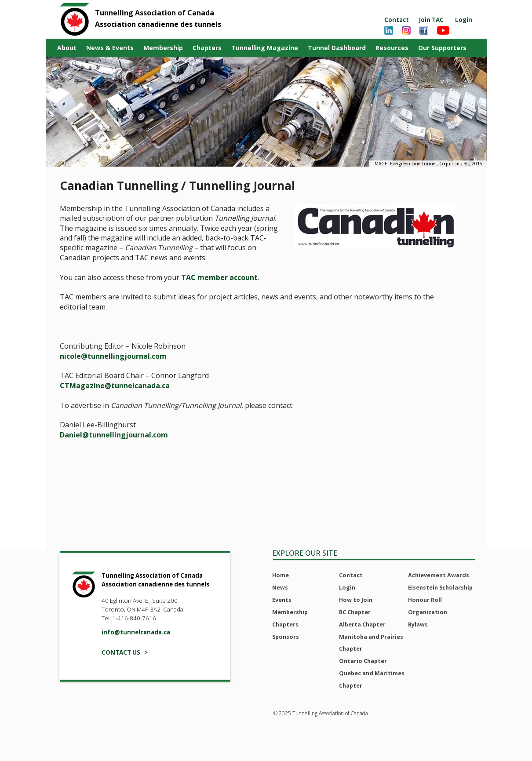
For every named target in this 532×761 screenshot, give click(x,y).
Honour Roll (425, 600)
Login (464, 20)
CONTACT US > (125, 652)
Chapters (207, 48)
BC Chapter (355, 612)
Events (282, 600)
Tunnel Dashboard (337, 48)
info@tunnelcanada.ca (136, 632)
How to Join (356, 600)
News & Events (110, 48)
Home (281, 575)
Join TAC (431, 20)
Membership (163, 48)
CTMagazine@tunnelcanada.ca (115, 386)
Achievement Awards (439, 575)
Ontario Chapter (363, 661)
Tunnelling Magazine (265, 48)
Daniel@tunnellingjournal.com (114, 435)
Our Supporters (442, 48)
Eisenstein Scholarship (440, 587)
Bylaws (418, 624)
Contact (397, 20)
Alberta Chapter (362, 624)
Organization (428, 612)
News (280, 587)
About (67, 48)
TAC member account (219, 277)
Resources (392, 48)
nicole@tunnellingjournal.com (113, 356)
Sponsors (286, 637)
